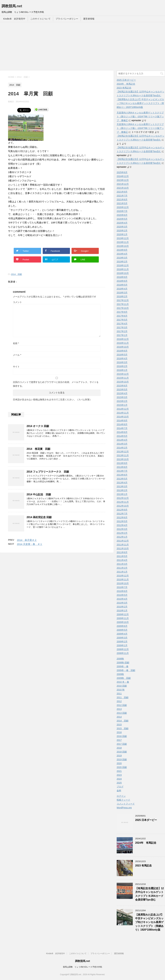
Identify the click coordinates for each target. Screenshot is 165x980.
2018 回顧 (122, 752)
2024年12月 (123, 176)
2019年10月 (123, 246)
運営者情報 (89, 19)
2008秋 (120, 659)
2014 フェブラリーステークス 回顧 (48, 472)
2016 (119, 732)
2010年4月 (122, 599)
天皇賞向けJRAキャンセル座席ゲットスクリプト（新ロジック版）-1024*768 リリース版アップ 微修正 (140, 116)
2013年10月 (123, 459)
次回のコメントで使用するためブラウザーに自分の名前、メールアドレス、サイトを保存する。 (56, 384)
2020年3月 (122, 227)
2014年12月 (123, 409)
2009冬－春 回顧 (126, 670)
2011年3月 (122, 564)
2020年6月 (122, 215)
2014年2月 (122, 448)
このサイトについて (40, 19)
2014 (119, 717)
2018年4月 (122, 289)
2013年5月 (122, 479)
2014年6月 (122, 432)
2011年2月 (122, 568)
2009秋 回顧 (124, 678)
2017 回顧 (122, 744)
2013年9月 (122, 463)
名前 (16, 343)
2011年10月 (123, 548)
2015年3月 (122, 397)
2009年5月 (122, 630)
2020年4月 (122, 223)
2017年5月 (122, 320)
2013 (119, 709)
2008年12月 (123, 649)
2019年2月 (122, 262)
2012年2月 (122, 533)
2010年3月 (122, 603)
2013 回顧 (122, 713)
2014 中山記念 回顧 (39, 494)
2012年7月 (122, 514)
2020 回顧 (122, 767)
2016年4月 (122, 358)
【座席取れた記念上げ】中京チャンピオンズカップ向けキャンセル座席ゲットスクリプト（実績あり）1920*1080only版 (140, 103)
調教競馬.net (12, 6)
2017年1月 (122, 335)
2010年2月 (122, 607)
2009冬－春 (123, 666)
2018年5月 (122, 285)
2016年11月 (123, 343)
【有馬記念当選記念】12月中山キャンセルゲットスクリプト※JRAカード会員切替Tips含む (149, 894)
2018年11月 (123, 269)
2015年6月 (122, 386)
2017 (119, 740)
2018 (119, 748)
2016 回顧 (122, 736)
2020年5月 (122, 219)
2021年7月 (122, 196)
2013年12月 (123, 452)
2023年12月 (123, 180)
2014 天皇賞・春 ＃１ (30, 544)
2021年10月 (123, 188)
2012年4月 (122, 525)
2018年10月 (123, 273)
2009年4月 (122, 634)
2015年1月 (122, 405)
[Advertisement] (82, 46)
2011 (119, 694)
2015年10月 (123, 382)
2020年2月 (122, 231)
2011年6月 (122, 552)
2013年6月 (122, 475)
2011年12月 (123, 541)
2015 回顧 (123, 728)
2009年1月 (122, 645)
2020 (119, 763)
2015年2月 (122, 401)
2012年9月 (122, 510)
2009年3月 (122, 638)
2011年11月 (123, 545)
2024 (119, 779)
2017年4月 (122, 324)
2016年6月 (122, 351)
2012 (119, 701)
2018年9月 (122, 277)
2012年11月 (123, 502)
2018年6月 (122, 281)
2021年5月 (122, 203)
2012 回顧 (122, 705)
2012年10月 (123, 506)
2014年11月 (123, 413)
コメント (17, 302)
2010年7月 (122, 587)
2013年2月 (122, 490)
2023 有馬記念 (124, 88)
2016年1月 (122, 370)
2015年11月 (123, 378)
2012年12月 (123, 498)
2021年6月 (122, 200)
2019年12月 (123, 238)
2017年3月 (122, 327)
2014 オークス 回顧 (38, 426)
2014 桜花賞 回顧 (38, 449)
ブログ (120, 787)
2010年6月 (122, 591)
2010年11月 (123, 580)
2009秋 (120, 674)
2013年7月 (122, 471)
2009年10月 (123, 622)
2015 (119, 725)
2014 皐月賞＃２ (27, 540)
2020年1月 (122, 234)
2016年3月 (122, 362)
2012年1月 (122, 537)
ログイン (121, 796)
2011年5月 (122, 556)
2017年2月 (122, 331)
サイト (16, 367)
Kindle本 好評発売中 (14, 19)
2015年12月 (123, 374)
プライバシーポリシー (67, 19)
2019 (119, 756)
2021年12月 (123, 184)
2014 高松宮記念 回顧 (39, 517)
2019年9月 (122, 250)
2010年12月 (123, 576)
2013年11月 (123, 455)
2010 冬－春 (123, 682)
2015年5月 (122, 390)
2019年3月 (122, 258)
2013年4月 (122, 483)
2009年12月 (123, 614)
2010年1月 (122, 611)
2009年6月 (122, 626)
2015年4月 (122, 393)
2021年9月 (122, 192)
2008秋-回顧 (123, 663)
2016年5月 (122, 355)
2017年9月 (122, 312)
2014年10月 (123, 417)
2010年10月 (123, 583)
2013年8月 (122, 467)
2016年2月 (122, 366)
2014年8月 (122, 424)
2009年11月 (123, 618)
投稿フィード (123, 800)
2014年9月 (122, 421)
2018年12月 (123, 265)
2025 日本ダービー (126, 80)
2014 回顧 (16, 274)
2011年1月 (122, 572)
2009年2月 (122, 642)
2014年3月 (122, 444)
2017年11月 (123, 304)
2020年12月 (123, 207)
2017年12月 (123, 300)
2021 (119, 771)
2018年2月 (122, 296)
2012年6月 (122, 517)
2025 (119, 783)
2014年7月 (122, 428)
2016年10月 (123, 347)
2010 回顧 (122, 686)
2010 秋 (121, 690)
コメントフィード (126, 804)
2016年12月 (123, 339)
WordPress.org (124, 808)
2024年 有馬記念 (126, 84)
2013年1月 (122, 494)
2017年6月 (122, 316)
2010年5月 (122, 595)
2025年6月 (122, 172)
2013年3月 (122, 486)
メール (17, 355)
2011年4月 (122, 560)
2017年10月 (123, 308)
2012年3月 (122, 529)
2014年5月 (122, 436)
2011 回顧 (123, 697)
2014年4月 (122, 440)
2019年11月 (123, 242)
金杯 (119, 790)
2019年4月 (122, 254)
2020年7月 (122, 211)
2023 (119, 775)
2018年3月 (122, 293)
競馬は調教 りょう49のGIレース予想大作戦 (82, 967)
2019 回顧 (122, 759)
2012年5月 (122, 521)
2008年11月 (123, 653)
